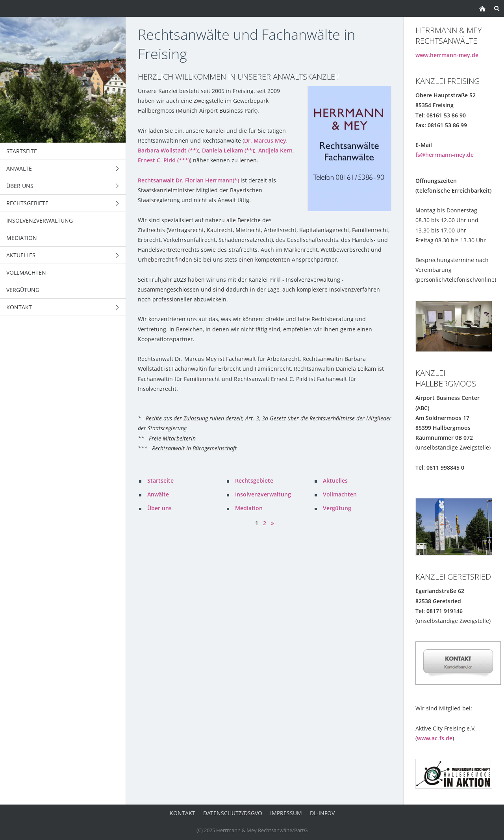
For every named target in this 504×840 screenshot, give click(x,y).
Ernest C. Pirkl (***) (164, 160)
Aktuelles (335, 480)
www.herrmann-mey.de (447, 55)
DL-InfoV (322, 813)
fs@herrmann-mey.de (445, 155)
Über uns (159, 508)
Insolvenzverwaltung (263, 494)
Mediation (249, 508)
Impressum (286, 813)
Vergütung (337, 508)
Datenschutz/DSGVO (233, 813)
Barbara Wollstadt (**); (169, 150)
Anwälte (158, 494)
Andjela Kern (275, 150)
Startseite (160, 480)
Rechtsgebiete (254, 480)
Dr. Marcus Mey (265, 140)
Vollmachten (340, 494)
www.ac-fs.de (435, 738)
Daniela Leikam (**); (229, 150)
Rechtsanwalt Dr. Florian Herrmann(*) (188, 180)
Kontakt (183, 813)
